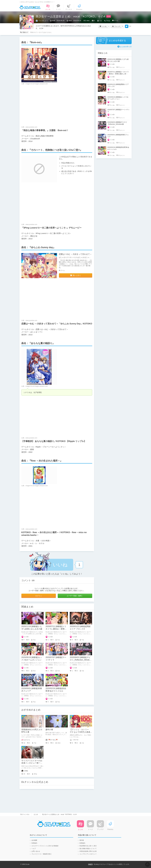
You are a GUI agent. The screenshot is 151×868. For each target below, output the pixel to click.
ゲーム (116, 21)
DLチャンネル (30, 7)
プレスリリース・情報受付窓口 (41, 854)
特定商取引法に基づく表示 (88, 846)
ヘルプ (34, 849)
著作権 (82, 840)
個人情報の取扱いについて (88, 849)
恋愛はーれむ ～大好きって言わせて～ (75, 254)
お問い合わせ (36, 851)
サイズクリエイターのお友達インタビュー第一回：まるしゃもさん (32, 763)
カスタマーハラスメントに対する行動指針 (45, 846)
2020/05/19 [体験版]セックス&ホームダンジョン (118, 98)
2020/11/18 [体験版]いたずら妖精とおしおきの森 (118, 60)
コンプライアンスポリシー (88, 854)
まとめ (36, 814)
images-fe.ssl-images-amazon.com (37, 84)
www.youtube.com (31, 127)
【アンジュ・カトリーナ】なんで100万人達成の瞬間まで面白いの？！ (81, 732)
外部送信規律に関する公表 (88, 851)
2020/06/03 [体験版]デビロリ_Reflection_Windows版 (81, 660)
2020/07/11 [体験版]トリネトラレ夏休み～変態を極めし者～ (56, 629)
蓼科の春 (49, 730)
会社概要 (34, 840)
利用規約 (34, 843)
